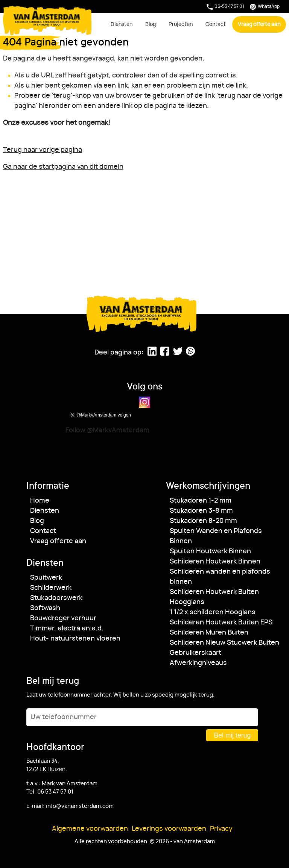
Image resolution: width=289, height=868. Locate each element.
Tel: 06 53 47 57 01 (50, 792)
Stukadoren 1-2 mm (201, 501)
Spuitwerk (46, 578)
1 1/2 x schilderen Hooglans (213, 612)
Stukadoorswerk (56, 598)
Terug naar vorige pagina (43, 150)
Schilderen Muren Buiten (209, 633)
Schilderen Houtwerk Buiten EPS (221, 623)
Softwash (45, 608)
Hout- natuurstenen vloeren (75, 639)
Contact (216, 24)
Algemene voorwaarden (90, 829)
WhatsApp (265, 7)
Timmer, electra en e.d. (67, 629)
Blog (151, 24)
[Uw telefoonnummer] (142, 717)
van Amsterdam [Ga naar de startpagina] (48, 20)
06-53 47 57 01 (225, 7)
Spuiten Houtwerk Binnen (210, 551)
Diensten (122, 24)
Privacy (221, 829)
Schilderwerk (51, 588)
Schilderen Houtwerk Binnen (215, 562)
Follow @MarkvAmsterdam (107, 430)
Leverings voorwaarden (169, 829)
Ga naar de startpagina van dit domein (63, 167)
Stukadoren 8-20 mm (203, 521)
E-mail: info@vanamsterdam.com (70, 806)
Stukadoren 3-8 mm (201, 511)
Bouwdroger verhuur (63, 618)
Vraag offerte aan (259, 24)
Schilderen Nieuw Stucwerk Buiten (224, 643)
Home (40, 501)
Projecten (181, 24)
